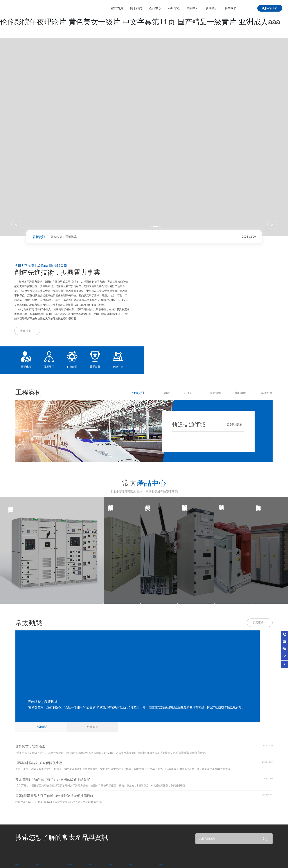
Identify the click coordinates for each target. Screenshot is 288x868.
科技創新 (72, 367)
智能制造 (118, 367)
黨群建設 (26, 367)
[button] (153, 226)
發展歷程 (49, 367)
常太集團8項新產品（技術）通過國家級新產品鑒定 (53, 778)
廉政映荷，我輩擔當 (64, 237)
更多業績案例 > (236, 424)
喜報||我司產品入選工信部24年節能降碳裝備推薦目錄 (54, 794)
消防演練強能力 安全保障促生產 (39, 761)
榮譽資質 (95, 367)
